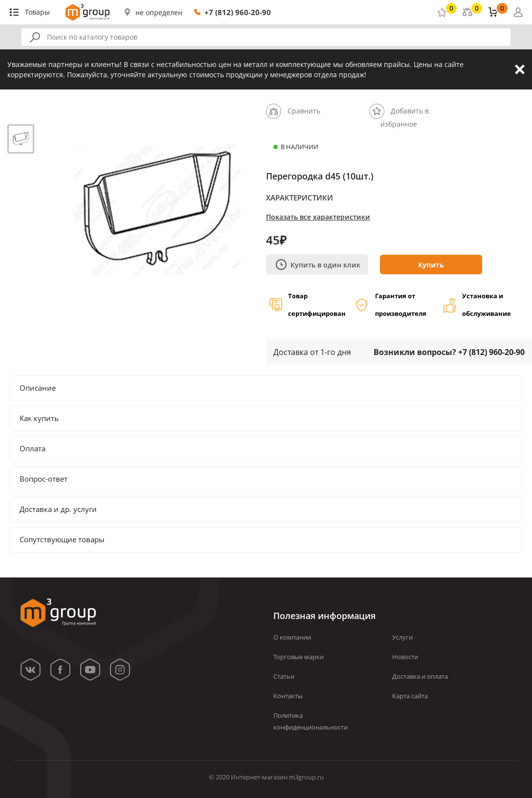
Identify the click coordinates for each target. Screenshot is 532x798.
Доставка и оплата (420, 676)
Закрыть (520, 69)
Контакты (288, 696)
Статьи (284, 676)
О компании (292, 637)
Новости (405, 657)
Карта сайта (410, 696)
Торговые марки (299, 657)
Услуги (402, 637)
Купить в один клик (318, 265)
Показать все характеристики (318, 217)
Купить (431, 265)
